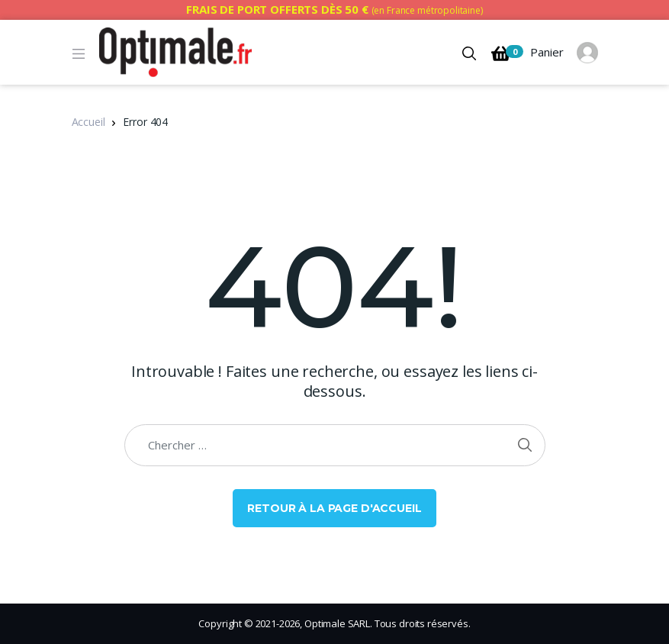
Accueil (88, 122)
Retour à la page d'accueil (334, 508)
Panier (527, 53)
